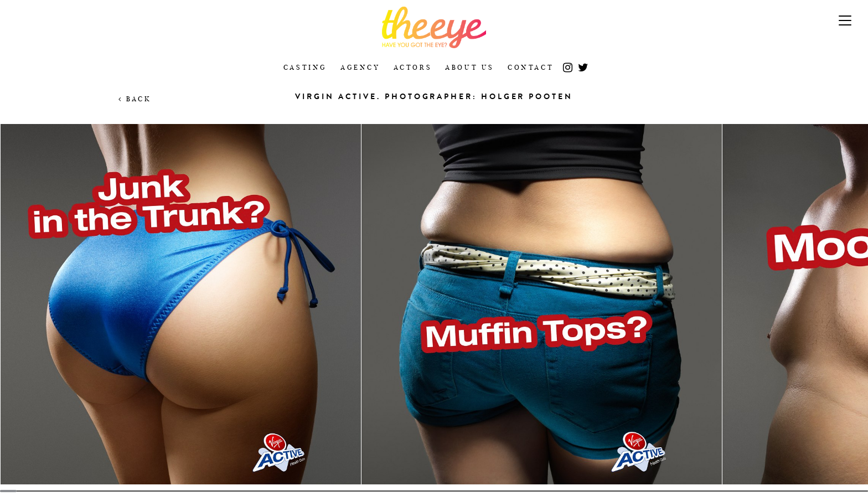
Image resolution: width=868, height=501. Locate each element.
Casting (305, 67)
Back (135, 99)
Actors (413, 67)
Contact (531, 67)
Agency (360, 67)
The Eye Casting (434, 27)
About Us (470, 67)
